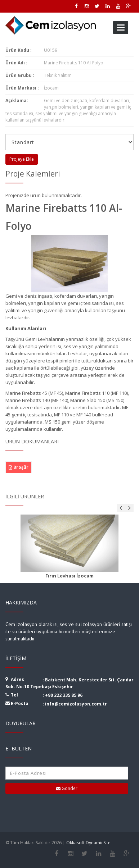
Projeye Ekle (22, 159)
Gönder (67, 788)
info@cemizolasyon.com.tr (76, 704)
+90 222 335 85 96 (64, 695)
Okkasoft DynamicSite (88, 843)
